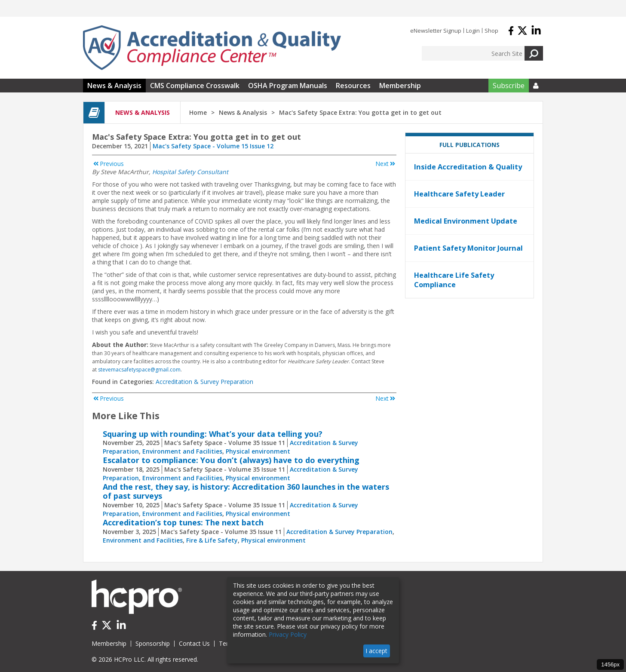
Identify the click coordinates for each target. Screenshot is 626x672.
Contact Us (194, 643)
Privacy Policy (288, 634)
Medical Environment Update (466, 221)
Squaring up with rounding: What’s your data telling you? (213, 434)
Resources (353, 86)
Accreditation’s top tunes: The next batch (183, 522)
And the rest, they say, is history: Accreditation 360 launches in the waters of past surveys (246, 491)
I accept (376, 651)
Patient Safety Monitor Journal (468, 248)
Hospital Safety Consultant (190, 172)
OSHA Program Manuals (288, 86)
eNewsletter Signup (436, 31)
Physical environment (258, 451)
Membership (400, 86)
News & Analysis (114, 86)
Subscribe (509, 86)
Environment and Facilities (182, 451)
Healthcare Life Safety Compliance (454, 280)
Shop (491, 31)
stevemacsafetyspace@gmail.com (139, 370)
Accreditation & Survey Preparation (204, 382)
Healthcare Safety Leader (459, 194)
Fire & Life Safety (212, 540)
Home (198, 112)
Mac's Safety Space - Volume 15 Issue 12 (213, 146)
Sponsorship (153, 643)
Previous (108, 164)
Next (386, 164)
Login (473, 31)
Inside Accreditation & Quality (468, 167)
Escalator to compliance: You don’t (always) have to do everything (231, 460)
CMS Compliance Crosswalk (195, 86)
